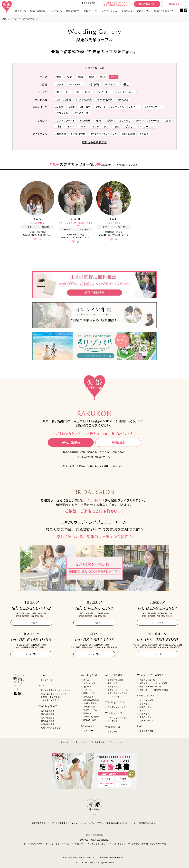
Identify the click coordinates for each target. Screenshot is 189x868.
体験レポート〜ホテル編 (150, 687)
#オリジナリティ (99, 126)
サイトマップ (85, 742)
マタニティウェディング (118, 693)
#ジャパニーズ (81, 113)
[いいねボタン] (35, 239)
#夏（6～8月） (83, 92)
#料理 (58, 126)
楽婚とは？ (113, 683)
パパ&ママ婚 (113, 697)
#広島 (103, 77)
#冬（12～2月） (127, 92)
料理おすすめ (89, 693)
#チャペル (154, 121)
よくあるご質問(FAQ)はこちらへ (93, 457)
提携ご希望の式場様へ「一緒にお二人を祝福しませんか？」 (93, 466)
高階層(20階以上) (91, 700)
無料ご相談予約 (147, 4)
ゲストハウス (89, 683)
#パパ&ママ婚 (78, 134)
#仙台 (69, 77)
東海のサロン (145, 711)
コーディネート (114, 721)
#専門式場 (94, 84)
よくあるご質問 (88, 3)
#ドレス (71, 126)
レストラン (88, 690)
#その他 (144, 134)
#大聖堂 (59, 107)
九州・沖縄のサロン (148, 721)
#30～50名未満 (84, 99)
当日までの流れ (114, 687)
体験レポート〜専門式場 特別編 (154, 690)
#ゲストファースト (65, 121)
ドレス (87, 11)
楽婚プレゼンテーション (118, 690)
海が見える (88, 697)
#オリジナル (62, 113)
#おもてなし (124, 121)
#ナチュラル (118, 107)
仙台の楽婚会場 (48, 711)
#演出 (116, 126)
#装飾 (110, 121)
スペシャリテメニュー (117, 718)
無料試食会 (174, 4)
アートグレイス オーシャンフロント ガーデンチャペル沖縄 (140, 844)
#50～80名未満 (105, 99)
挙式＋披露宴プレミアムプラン (55, 694)
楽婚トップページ (10, 19)
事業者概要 (100, 742)
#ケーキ (140, 121)
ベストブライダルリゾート (99, 844)
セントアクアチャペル (33, 844)
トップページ (47, 680)
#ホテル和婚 (128, 134)
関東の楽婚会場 (48, 714)
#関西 (92, 77)
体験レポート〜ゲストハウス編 (153, 683)
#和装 (99, 121)
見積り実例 (127, 11)
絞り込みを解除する (94, 142)
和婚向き (87, 713)
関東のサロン (145, 707)
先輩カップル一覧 (147, 680)
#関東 (58, 77)
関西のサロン (145, 714)
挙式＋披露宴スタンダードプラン (56, 690)
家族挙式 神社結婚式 (100, 840)
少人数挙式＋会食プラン (52, 700)
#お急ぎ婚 (61, 134)
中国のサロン (145, 717)
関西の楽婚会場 (48, 721)
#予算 (83, 126)
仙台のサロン (145, 704)
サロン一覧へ (31, 622)
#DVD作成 (85, 121)
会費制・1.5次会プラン (51, 697)
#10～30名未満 (63, 99)
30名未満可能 (89, 707)
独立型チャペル (90, 710)
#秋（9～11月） (105, 92)
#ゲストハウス (76, 84)
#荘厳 (72, 107)
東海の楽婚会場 (48, 718)
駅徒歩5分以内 (90, 720)
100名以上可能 (90, 703)
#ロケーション (148, 126)
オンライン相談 (146, 700)
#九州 (114, 77)
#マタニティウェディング (104, 134)
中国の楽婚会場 (48, 724)
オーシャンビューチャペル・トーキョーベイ (65, 844)
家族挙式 (84, 840)
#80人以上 (123, 99)
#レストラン (111, 84)
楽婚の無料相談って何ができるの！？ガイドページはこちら (93, 452)
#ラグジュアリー (154, 107)
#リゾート (101, 107)
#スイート (134, 107)
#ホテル (59, 84)
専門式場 (87, 687)
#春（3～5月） (63, 92)
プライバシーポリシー (119, 742)
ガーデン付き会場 (91, 717)
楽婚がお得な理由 (115, 680)
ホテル (86, 680)
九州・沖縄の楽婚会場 (51, 728)
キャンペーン (89, 731)
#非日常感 (85, 107)
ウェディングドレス (116, 707)
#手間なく (130, 126)
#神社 (126, 84)
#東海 (81, 77)
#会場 (168, 121)
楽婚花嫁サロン (67, 742)
